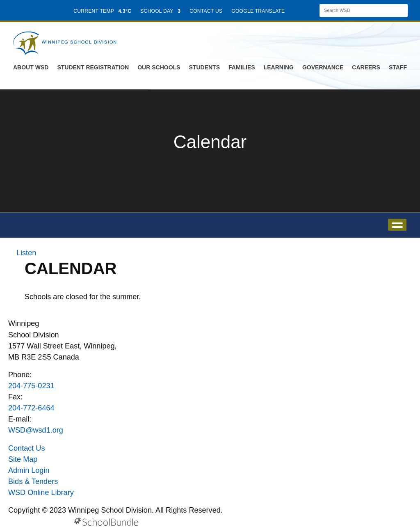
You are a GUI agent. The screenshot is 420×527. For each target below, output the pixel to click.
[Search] (356, 10)
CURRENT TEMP (102, 11)
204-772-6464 (31, 408)
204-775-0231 (31, 386)
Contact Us (26, 448)
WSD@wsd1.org (36, 430)
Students (204, 67)
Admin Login (29, 470)
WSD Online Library (41, 493)
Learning (279, 67)
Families (242, 67)
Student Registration (93, 67)
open (397, 225)
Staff (398, 67)
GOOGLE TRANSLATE (259, 11)
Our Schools (159, 67)
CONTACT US (206, 11)
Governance (323, 67)
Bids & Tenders (33, 481)
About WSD (31, 67)
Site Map (23, 459)
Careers (366, 67)
